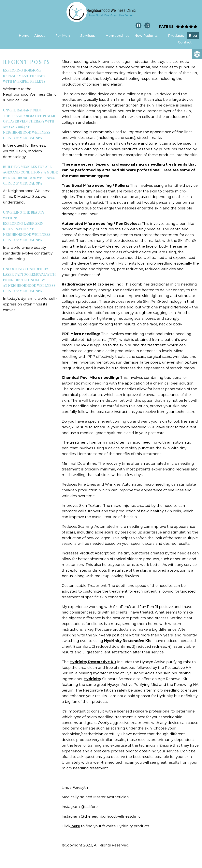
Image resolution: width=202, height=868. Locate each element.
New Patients (146, 36)
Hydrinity (92, 679)
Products (176, 36)
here (75, 826)
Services (88, 36)
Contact (185, 42)
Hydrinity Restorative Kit (127, 641)
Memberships (117, 36)
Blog (193, 36)
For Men (63, 36)
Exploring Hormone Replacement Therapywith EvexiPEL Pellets (24, 76)
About (40, 36)
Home (24, 36)
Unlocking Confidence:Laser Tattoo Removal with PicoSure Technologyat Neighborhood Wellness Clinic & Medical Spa (29, 280)
